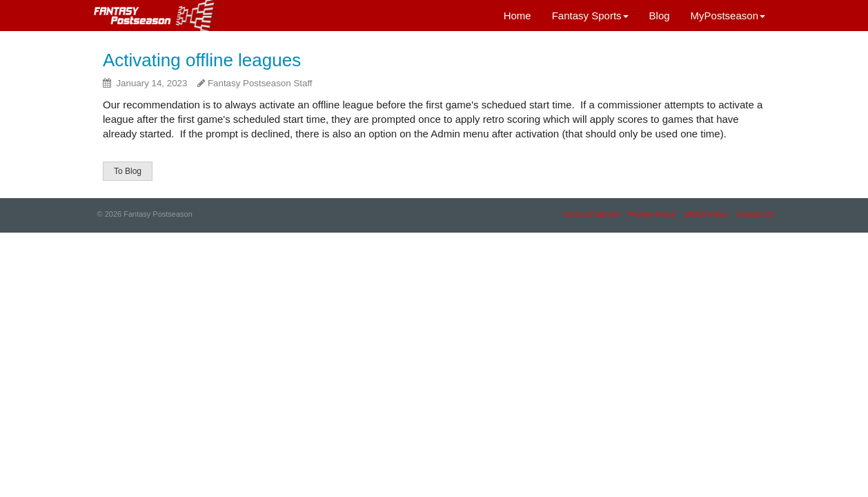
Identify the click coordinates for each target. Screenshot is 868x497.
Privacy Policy (652, 214)
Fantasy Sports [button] (590, 16)
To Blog (128, 171)
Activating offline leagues (202, 60)
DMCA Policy (706, 214)
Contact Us (756, 214)
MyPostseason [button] (728, 16)
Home (517, 16)
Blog (660, 16)
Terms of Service (591, 214)
